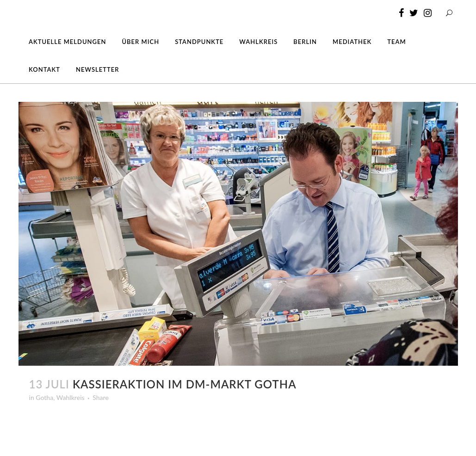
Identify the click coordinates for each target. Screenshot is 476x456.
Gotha (44, 397)
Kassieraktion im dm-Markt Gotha (185, 384)
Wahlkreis (71, 397)
